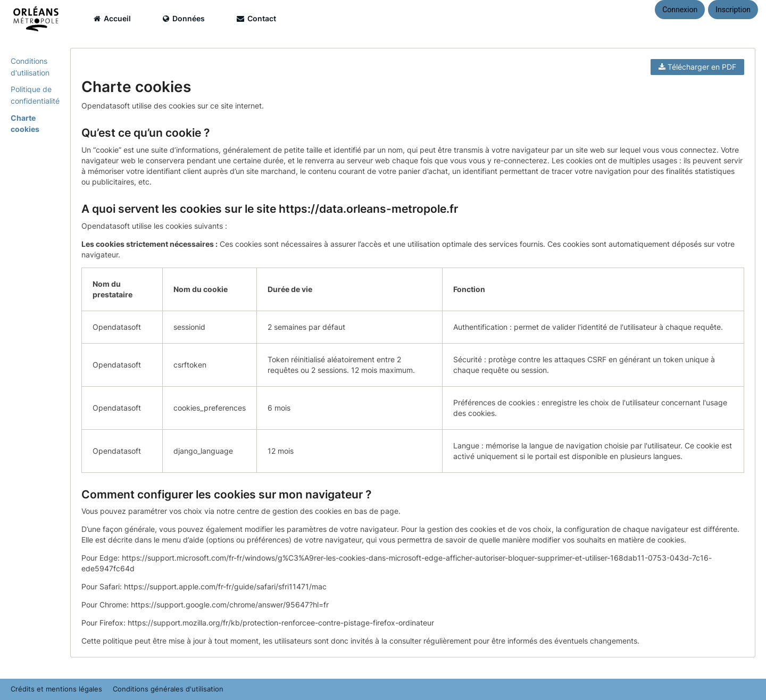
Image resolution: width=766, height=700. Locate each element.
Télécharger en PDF (697, 67)
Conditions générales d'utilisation (168, 689)
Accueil (112, 18)
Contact (256, 18)
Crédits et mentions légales (56, 689)
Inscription (733, 10)
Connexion (680, 10)
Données (184, 18)
